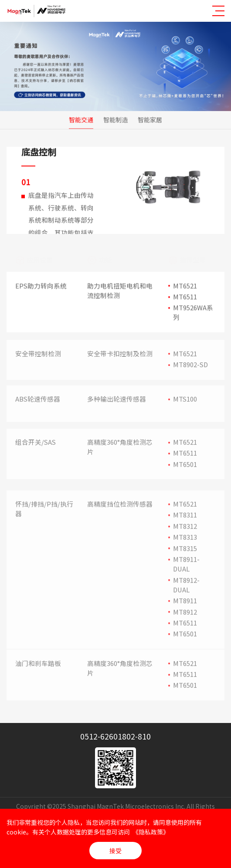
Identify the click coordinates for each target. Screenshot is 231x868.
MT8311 (185, 523)
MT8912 (185, 620)
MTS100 (185, 400)
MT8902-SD (190, 366)
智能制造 (115, 120)
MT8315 (185, 556)
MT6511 (185, 297)
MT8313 (185, 545)
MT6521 (185, 286)
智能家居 (150, 120)
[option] (170, 191)
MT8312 (185, 534)
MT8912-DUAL (186, 593)
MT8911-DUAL (186, 572)
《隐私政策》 (151, 832)
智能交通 (81, 120)
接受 (115, 851)
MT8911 (185, 609)
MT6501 (185, 467)
